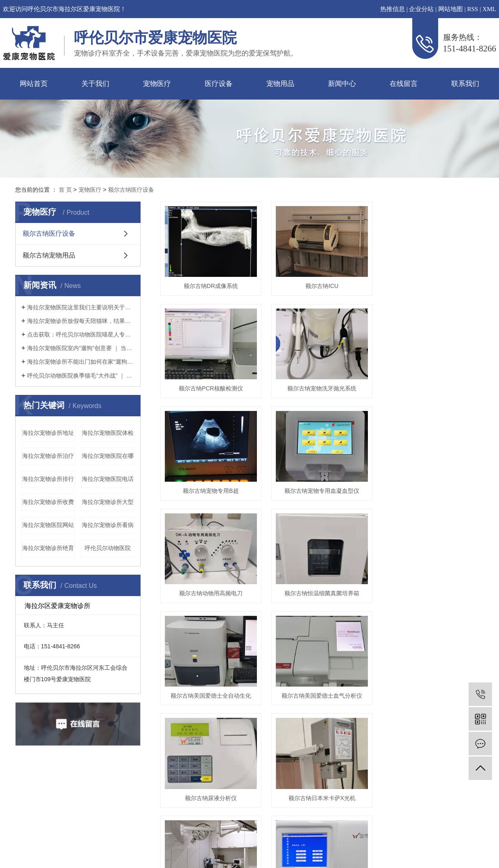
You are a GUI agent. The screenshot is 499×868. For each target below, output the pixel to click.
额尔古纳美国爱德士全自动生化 (213, 708)
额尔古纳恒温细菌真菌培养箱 (327, 603)
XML (489, 9)
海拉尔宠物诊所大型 (108, 502)
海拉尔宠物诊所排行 (48, 479)
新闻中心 (342, 84)
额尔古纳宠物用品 (49, 255)
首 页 (65, 190)
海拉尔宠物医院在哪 (108, 456)
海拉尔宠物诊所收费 (48, 502)
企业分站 (421, 9)
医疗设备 (219, 84)
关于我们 (95, 84)
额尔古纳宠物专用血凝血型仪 (327, 498)
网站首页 (34, 84)
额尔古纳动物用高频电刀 (213, 603)
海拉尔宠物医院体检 (108, 433)
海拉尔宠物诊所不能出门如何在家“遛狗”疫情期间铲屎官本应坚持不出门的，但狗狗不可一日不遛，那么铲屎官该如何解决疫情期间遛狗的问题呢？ (81, 362)
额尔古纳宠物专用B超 (212, 498)
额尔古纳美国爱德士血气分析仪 (327, 708)
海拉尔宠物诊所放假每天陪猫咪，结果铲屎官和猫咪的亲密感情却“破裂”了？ (81, 321)
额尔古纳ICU (327, 288)
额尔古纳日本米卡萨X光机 (327, 813)
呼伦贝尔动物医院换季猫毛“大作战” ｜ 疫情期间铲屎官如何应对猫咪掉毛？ (81, 376)
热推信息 (393, 9)
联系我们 (465, 84)
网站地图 (450, 9)
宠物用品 (280, 84)
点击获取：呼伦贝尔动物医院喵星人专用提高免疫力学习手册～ (81, 334)
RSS (472, 9)
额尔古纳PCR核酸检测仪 (213, 393)
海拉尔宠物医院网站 (48, 525)
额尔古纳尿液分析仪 (213, 813)
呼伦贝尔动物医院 (108, 548)
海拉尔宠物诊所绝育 (48, 548)
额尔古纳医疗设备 (131, 190)
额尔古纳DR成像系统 (213, 288)
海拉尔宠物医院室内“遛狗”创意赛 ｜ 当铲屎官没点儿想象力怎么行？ (81, 348)
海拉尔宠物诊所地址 (48, 433)
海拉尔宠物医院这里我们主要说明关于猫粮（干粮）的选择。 (81, 307)
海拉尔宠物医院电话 (108, 479)
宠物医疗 (157, 84)
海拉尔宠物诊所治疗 (48, 456)
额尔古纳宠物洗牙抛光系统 (327, 393)
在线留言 (404, 84)
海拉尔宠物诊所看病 (108, 525)
